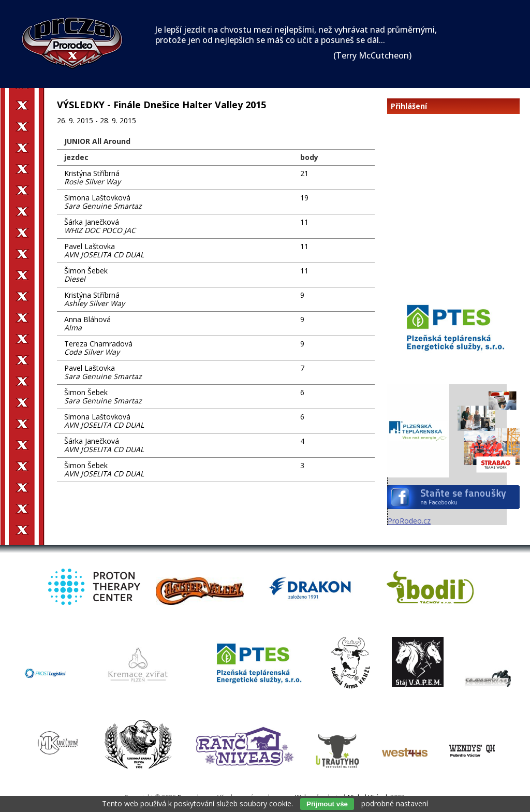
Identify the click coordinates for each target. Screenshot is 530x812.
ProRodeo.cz (409, 521)
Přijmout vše (327, 804)
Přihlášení (409, 106)
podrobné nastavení (395, 803)
